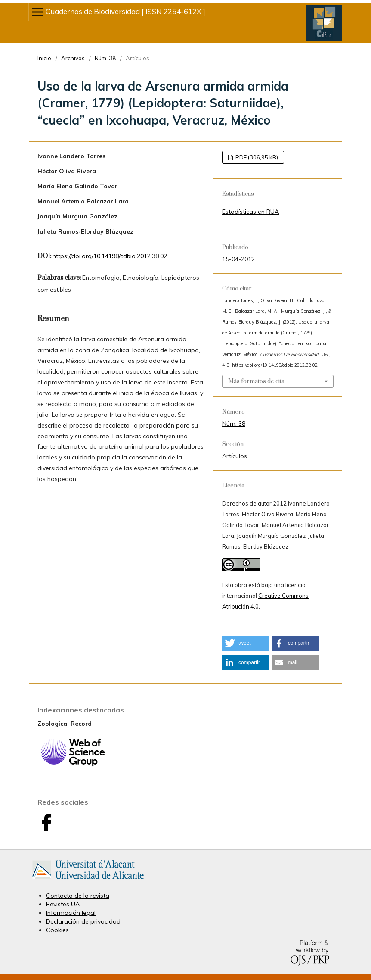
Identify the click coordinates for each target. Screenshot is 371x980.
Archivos (73, 58)
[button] (246, 643)
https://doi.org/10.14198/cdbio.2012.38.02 (110, 256)
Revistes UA (63, 904)
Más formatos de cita (256, 381)
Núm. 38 (105, 58)
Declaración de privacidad (83, 921)
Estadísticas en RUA (250, 212)
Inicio (44, 58)
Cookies (57, 930)
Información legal (71, 913)
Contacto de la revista (78, 896)
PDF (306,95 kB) (256, 157)
